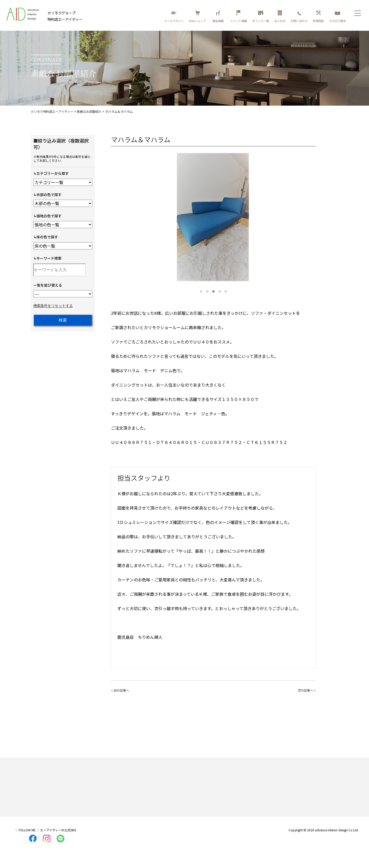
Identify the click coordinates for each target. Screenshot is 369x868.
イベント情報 (239, 17)
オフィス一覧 (261, 17)
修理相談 (318, 17)
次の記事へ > (307, 690)
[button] (201, 291)
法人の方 (280, 17)
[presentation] (116, 216)
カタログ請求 (337, 17)
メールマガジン (174, 17)
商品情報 (219, 17)
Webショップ (197, 17)
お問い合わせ (299, 17)
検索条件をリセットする (53, 306)
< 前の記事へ (120, 690)
